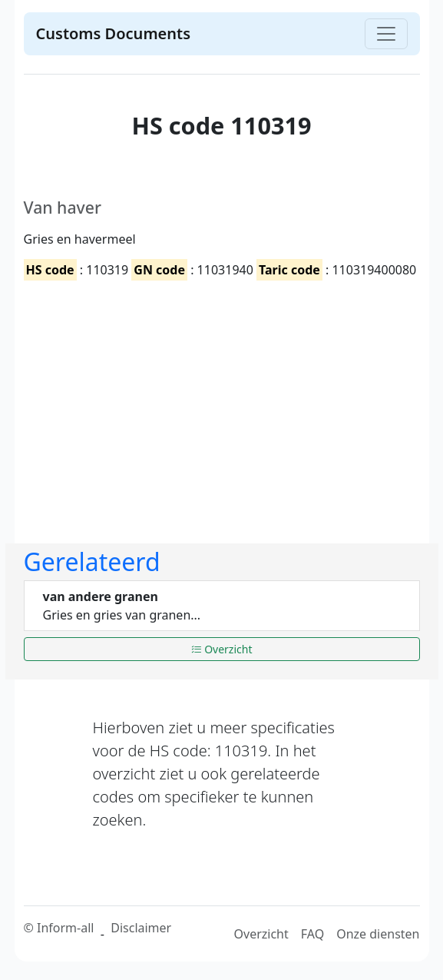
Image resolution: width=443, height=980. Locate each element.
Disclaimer (141, 928)
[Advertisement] (231, 399)
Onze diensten (378, 934)
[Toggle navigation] (386, 34)
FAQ (312, 934)
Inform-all (65, 928)
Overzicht (222, 649)
